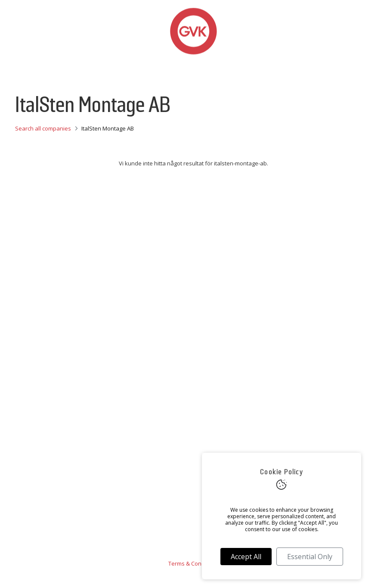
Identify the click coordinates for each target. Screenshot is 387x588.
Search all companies (43, 128)
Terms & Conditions (194, 563)
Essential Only (310, 557)
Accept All (246, 557)
